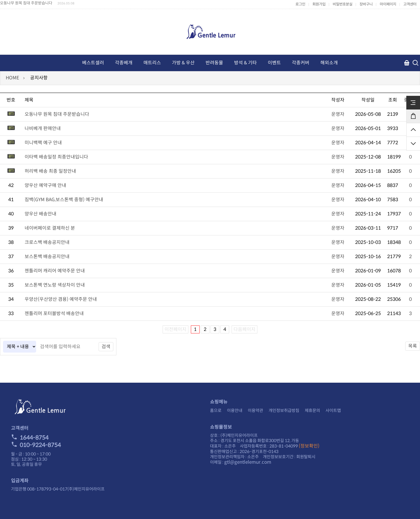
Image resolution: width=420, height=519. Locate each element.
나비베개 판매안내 (43, 129)
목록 (413, 346)
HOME (12, 78)
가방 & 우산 (183, 63)
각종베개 (124, 63)
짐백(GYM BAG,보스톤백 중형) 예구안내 (64, 200)
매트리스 (152, 63)
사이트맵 (333, 410)
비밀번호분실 (343, 4)
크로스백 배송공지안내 (47, 242)
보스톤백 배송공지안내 (47, 257)
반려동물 (214, 63)
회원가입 (319, 4)
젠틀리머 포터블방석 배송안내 (54, 314)
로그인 (300, 4)
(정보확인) (309, 446)
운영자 (338, 114)
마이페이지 (388, 4)
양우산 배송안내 (41, 214)
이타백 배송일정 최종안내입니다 (56, 157)
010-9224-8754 (36, 445)
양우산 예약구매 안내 (45, 185)
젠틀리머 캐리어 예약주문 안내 (55, 271)
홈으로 (216, 410)
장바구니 (366, 4)
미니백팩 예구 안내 (43, 143)
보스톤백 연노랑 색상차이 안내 (55, 285)
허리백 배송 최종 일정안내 (50, 171)
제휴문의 (312, 410)
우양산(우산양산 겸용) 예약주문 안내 (61, 299)
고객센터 (410, 4)
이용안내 (235, 410)
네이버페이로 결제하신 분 (50, 228)
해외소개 (329, 63)
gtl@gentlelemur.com (248, 462)
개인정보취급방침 (284, 410)
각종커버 (301, 63)
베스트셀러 (93, 63)
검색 (106, 347)
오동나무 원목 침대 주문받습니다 (26, 3)
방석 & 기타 (245, 63)
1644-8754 (30, 438)
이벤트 (274, 63)
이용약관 (255, 410)
